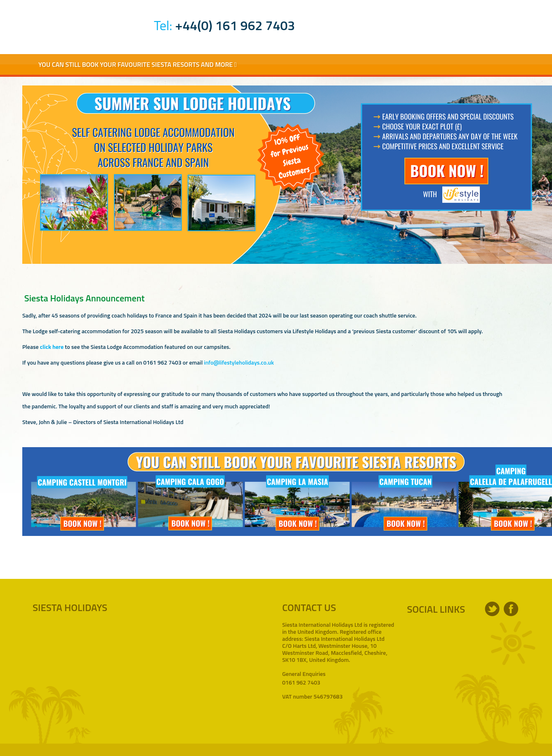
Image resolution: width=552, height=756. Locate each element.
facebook (511, 609)
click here (52, 347)
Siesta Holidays (87, 24)
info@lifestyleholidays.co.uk (239, 362)
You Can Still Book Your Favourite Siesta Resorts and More (138, 64)
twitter (492, 609)
